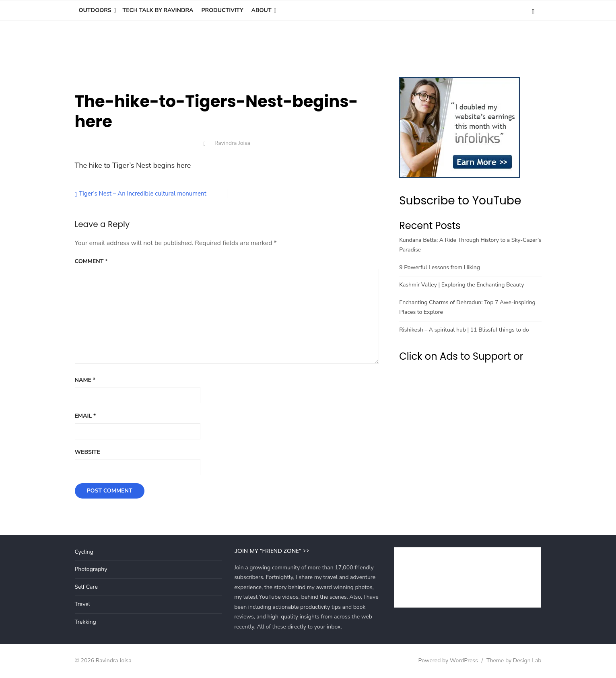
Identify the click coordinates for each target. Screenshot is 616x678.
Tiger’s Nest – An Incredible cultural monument (143, 194)
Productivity (222, 10)
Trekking (85, 622)
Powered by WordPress (448, 660)
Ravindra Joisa (232, 143)
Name (85, 380)
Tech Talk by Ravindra (158, 10)
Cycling (84, 552)
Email (85, 416)
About (262, 10)
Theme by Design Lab (514, 660)
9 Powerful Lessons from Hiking (440, 267)
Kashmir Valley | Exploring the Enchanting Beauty (461, 285)
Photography (91, 569)
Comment (91, 261)
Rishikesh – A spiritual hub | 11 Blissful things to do (464, 330)
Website (88, 452)
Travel (82, 604)
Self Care (86, 587)
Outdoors (95, 10)
